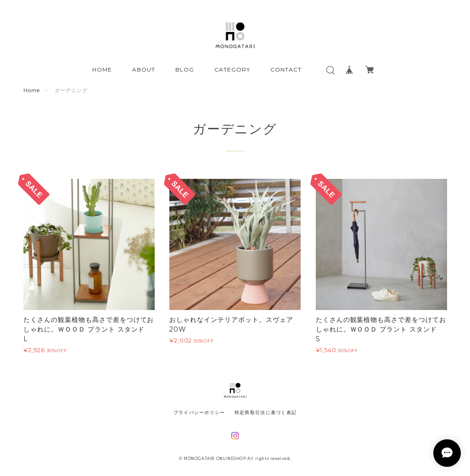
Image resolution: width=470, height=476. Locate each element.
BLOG (185, 69)
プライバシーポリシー (199, 412)
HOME (102, 69)
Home (32, 90)
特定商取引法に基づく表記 (266, 412)
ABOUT (144, 69)
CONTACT (286, 69)
